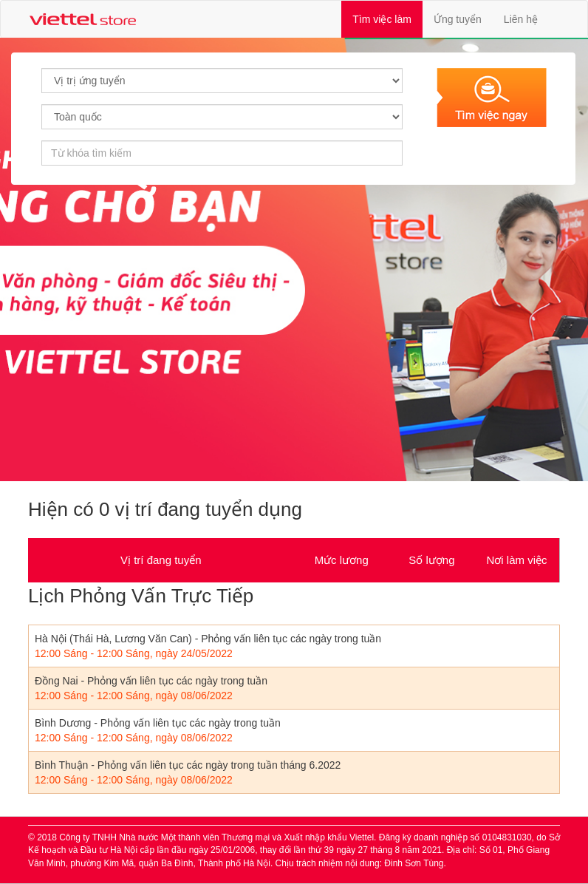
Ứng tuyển (458, 19)
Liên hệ (521, 19)
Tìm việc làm (387, 18)
